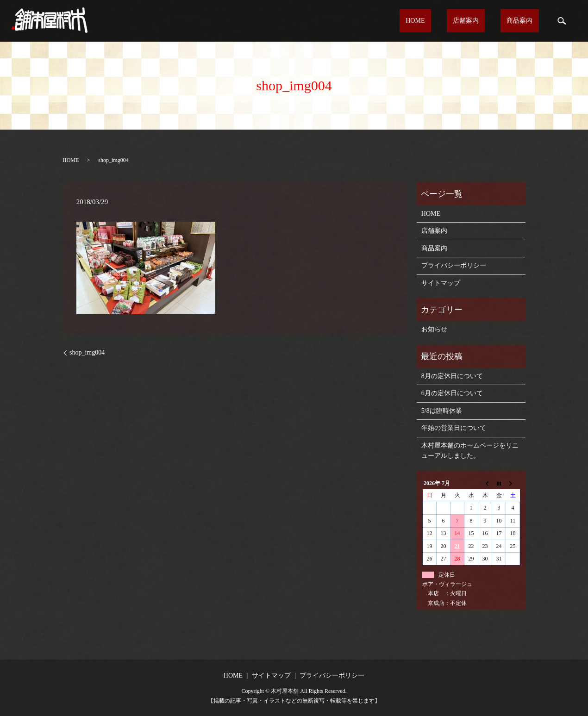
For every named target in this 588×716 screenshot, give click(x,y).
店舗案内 (485, 21)
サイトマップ (441, 283)
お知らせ (434, 329)
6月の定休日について (452, 393)
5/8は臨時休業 (442, 411)
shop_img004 (87, 352)
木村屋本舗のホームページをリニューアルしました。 (470, 451)
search (562, 21)
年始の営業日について (454, 428)
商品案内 (526, 21)
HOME (447, 21)
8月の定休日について (452, 376)
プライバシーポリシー (454, 265)
